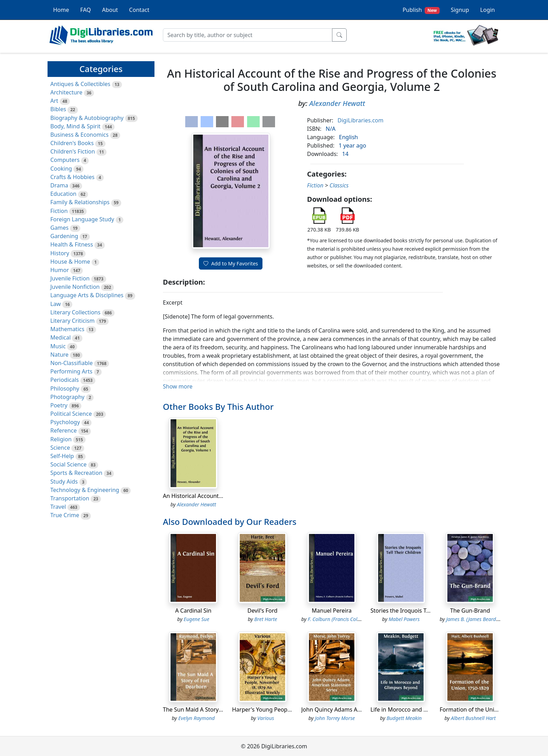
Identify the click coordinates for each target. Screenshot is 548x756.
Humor (60, 270)
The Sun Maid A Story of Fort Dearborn (214, 709)
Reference (63, 430)
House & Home (70, 262)
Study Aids (64, 482)
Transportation (70, 498)
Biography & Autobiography (87, 118)
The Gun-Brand (470, 611)
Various (266, 718)
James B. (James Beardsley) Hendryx (486, 619)
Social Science (68, 464)
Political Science (71, 414)
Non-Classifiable (71, 363)
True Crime (65, 515)
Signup (460, 10)
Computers (65, 160)
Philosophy (65, 388)
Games (59, 228)
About (110, 10)
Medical (60, 337)
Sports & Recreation (76, 473)
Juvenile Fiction (70, 278)
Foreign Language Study (82, 219)
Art (54, 101)
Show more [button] (178, 386)
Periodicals (65, 380)
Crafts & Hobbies (72, 177)
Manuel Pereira (332, 611)
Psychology (65, 422)
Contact (139, 10)
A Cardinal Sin (193, 611)
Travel (58, 507)
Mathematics (67, 329)
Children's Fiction (73, 151)
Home (61, 10)
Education (63, 194)
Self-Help (62, 456)
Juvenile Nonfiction (75, 287)
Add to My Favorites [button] (231, 263)
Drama (59, 185)
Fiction (59, 211)
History (60, 253)
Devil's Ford (262, 611)
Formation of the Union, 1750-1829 (485, 709)
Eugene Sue (197, 619)
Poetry (59, 405)
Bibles (58, 109)
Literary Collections (75, 312)
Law (56, 304)
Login (488, 10)
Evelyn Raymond (196, 718)
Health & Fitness (72, 244)
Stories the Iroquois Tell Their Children (421, 611)
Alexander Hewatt (337, 103)
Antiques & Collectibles (80, 84)
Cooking (61, 169)
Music (58, 346)
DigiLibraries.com (360, 120)
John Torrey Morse (335, 718)
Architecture (66, 92)
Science (60, 448)
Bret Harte (266, 619)
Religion (61, 439)
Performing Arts (71, 371)
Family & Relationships (80, 202)
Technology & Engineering (85, 490)
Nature (59, 355)
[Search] (248, 35)
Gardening (64, 236)
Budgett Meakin (404, 718)
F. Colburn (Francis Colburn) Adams (347, 619)
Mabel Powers (404, 619)
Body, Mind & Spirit (75, 126)
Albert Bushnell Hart (473, 718)
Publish (421, 10)
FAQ (86, 10)
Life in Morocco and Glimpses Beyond (420, 709)
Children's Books (72, 143)
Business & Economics (80, 135)
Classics (339, 185)
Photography (67, 397)
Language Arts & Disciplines (87, 295)
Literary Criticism (73, 321)
